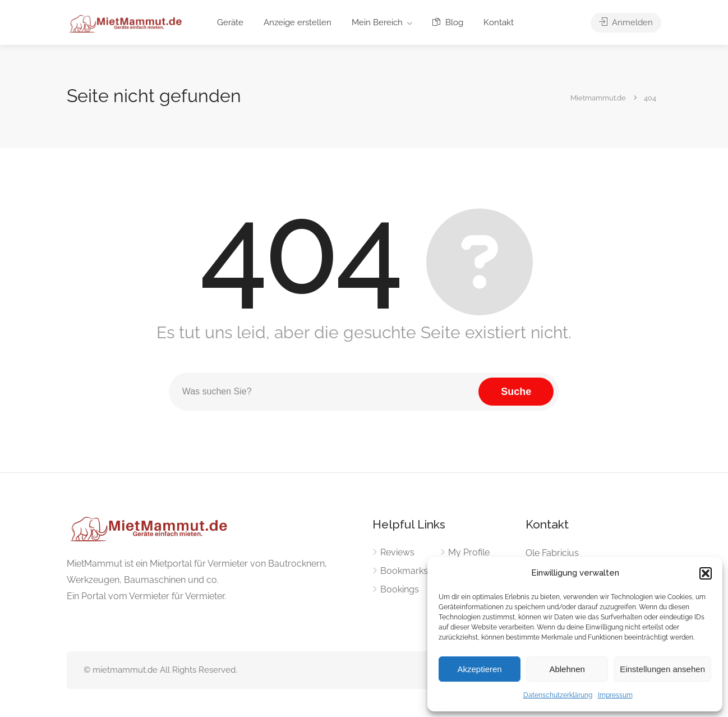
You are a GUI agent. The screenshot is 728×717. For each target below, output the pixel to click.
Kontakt (499, 22)
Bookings (400, 589)
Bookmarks (404, 571)
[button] (706, 573)
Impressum (615, 695)
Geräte (230, 22)
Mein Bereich (377, 22)
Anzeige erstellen (298, 22)
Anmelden (626, 22)
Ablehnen (567, 669)
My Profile (469, 552)
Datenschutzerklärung (558, 695)
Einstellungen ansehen (662, 669)
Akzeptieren (479, 669)
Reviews (397, 552)
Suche (516, 392)
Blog (448, 22)
